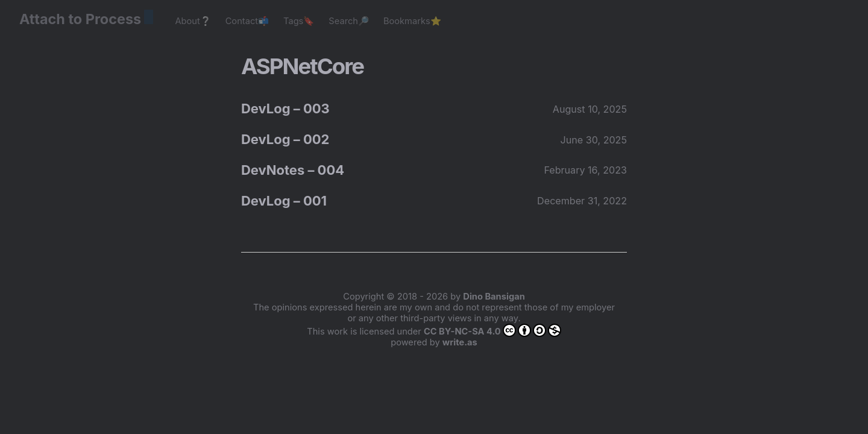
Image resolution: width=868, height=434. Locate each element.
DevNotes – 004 (293, 170)
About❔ (193, 21)
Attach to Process (86, 19)
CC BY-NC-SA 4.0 (492, 330)
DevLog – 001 (284, 201)
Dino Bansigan (494, 297)
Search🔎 (349, 21)
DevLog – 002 (285, 139)
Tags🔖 (299, 21)
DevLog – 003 (285, 108)
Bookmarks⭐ (412, 21)
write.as (460, 342)
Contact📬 (247, 21)
